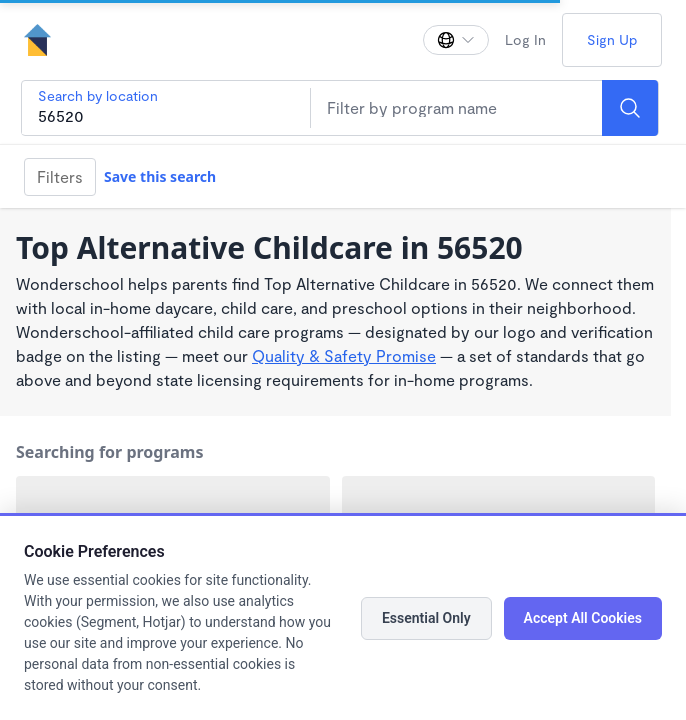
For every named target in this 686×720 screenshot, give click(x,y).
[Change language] (456, 40)
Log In (525, 39)
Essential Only (426, 618)
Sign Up (612, 39)
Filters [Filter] (60, 176)
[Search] (630, 108)
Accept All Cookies (583, 618)
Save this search (160, 176)
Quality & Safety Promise (344, 355)
